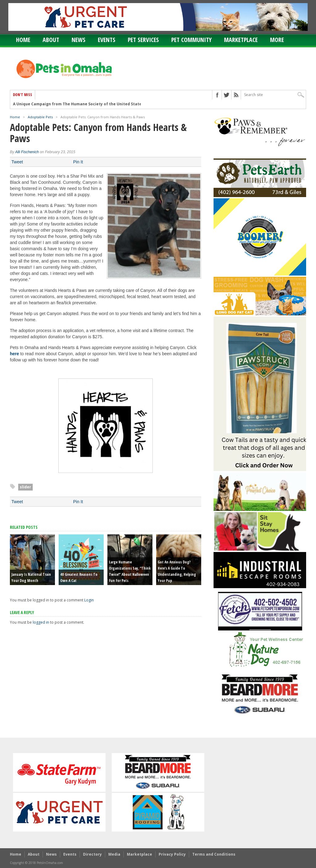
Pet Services (143, 40)
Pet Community (191, 40)
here (15, 354)
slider (25, 487)
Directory (92, 854)
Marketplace (241, 40)
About (51, 40)
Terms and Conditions (214, 854)
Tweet (17, 162)
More (277, 40)
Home (23, 40)
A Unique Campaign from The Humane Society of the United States (78, 104)
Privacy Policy (172, 854)
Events (107, 40)
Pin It (78, 162)
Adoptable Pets (40, 117)
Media (114, 854)
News (79, 40)
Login (89, 600)
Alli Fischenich (27, 152)
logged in (41, 622)
